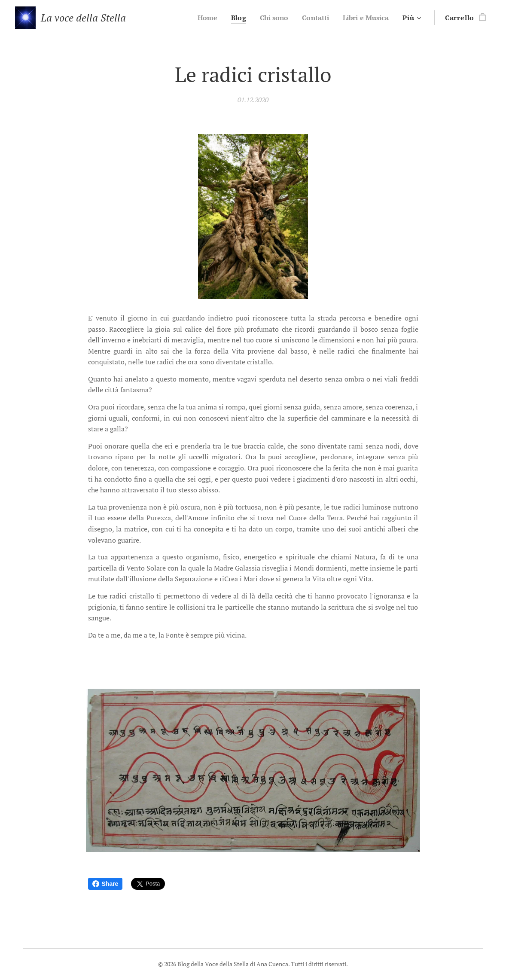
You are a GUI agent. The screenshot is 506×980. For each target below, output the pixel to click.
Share (105, 884)
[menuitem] (199, 18)
